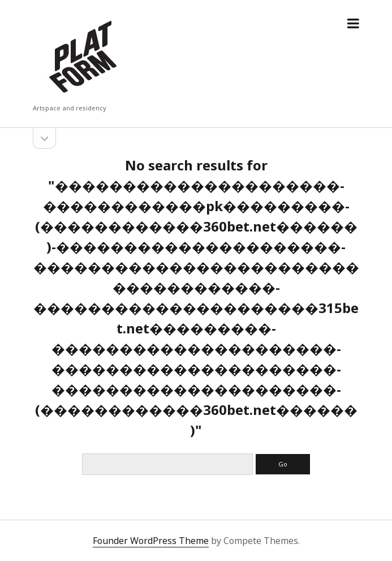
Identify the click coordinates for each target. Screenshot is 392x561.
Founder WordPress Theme (151, 541)
